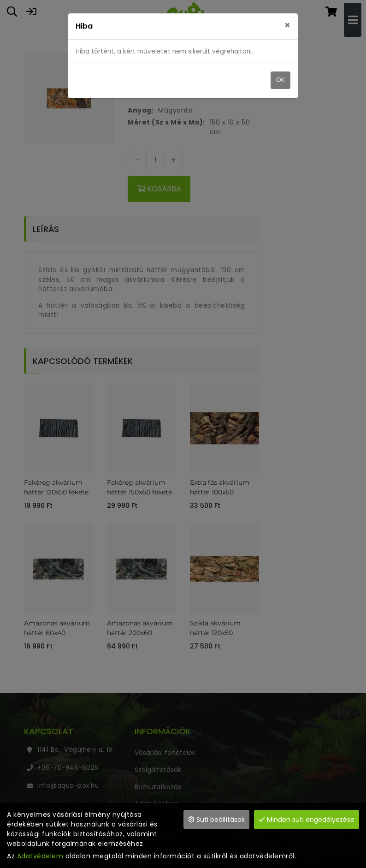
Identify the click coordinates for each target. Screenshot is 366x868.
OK (280, 80)
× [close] (287, 25)
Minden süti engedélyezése (307, 820)
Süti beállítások (216, 820)
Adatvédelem (40, 856)
